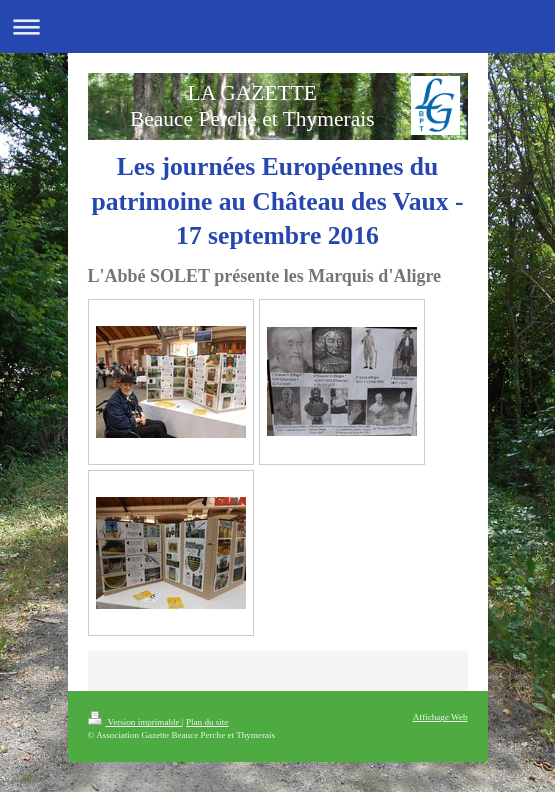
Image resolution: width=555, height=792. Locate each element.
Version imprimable (135, 722)
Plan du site (207, 722)
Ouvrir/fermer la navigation (277, 26)
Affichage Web (440, 717)
